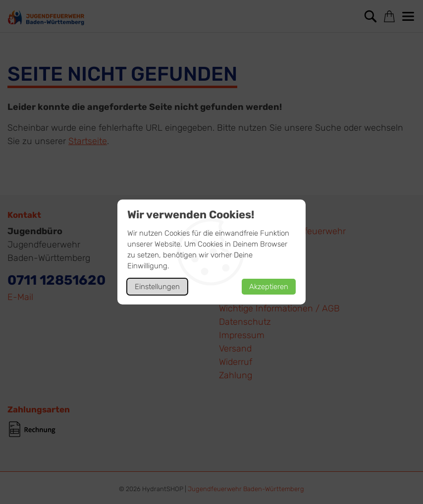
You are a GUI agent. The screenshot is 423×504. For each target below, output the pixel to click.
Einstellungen (157, 287)
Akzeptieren (269, 287)
